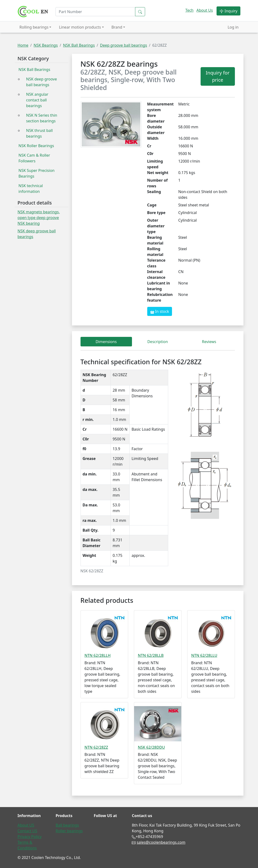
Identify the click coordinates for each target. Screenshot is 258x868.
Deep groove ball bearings (124, 45)
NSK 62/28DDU (151, 747)
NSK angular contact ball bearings (37, 100)
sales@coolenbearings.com (161, 842)
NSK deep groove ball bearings (42, 82)
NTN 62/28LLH (98, 655)
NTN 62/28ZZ (96, 747)
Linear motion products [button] (80, 27)
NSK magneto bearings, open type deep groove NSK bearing (39, 218)
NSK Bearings (46, 45)
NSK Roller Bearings (36, 146)
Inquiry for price (218, 76)
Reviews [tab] (209, 342)
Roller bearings (69, 831)
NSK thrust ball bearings (40, 133)
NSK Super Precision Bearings (37, 173)
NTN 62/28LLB (151, 655)
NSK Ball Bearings (79, 45)
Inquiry (228, 11)
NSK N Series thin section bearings (42, 118)
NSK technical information (31, 189)
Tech (189, 10)
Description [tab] (157, 342)
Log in (233, 27)
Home (23, 45)
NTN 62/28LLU (204, 655)
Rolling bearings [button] (34, 27)
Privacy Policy (30, 837)
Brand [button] (117, 27)
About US (26, 825)
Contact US (28, 831)
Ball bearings (67, 825)
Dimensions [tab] (106, 342)
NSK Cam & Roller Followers (34, 158)
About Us (205, 10)
